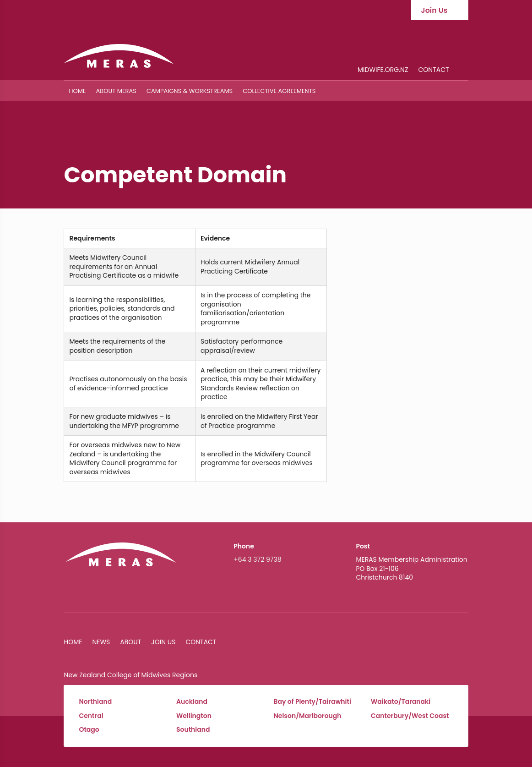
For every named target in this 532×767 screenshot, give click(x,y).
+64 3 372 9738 (257, 559)
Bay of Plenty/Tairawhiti (312, 702)
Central (91, 716)
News (101, 642)
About (130, 642)
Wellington (194, 716)
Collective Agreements (279, 91)
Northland (95, 702)
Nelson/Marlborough (308, 716)
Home (77, 91)
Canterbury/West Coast (410, 716)
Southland (193, 730)
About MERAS (116, 91)
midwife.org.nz (383, 70)
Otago (89, 730)
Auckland (192, 702)
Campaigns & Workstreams (190, 91)
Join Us (163, 642)
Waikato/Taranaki (401, 702)
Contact (434, 70)
